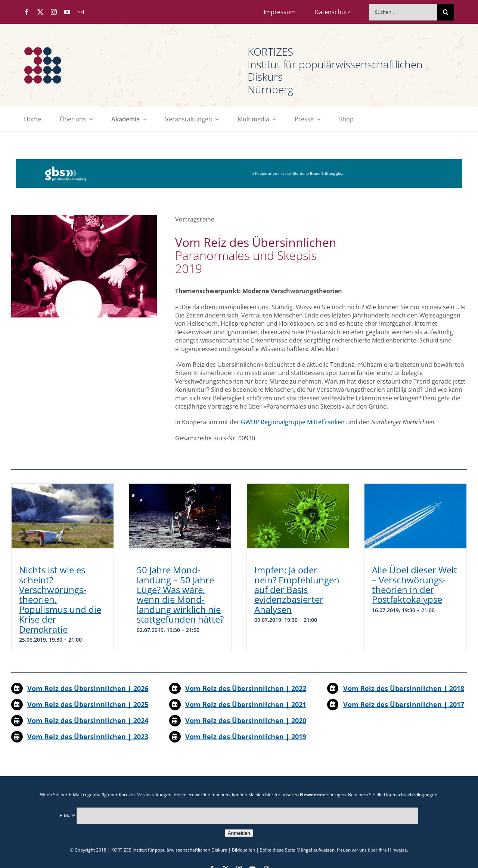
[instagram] (54, 12)
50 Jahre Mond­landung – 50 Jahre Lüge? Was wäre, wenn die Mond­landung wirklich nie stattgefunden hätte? (180, 594)
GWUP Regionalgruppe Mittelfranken (294, 422)
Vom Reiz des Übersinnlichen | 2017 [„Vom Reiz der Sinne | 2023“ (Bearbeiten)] (404, 704)
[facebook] (27, 12)
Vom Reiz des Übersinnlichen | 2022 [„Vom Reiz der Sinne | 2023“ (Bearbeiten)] (246, 688)
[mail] (81, 12)
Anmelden (239, 833)
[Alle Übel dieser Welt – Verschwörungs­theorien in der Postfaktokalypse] (415, 516)
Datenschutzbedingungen (411, 795)
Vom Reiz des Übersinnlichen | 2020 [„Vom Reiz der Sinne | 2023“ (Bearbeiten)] (246, 720)
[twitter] (40, 12)
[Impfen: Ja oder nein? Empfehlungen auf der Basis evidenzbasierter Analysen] (298, 516)
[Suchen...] (403, 12)
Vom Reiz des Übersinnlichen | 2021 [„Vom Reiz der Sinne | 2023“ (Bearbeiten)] (246, 704)
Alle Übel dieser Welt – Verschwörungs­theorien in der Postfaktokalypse (415, 585)
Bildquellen (243, 850)
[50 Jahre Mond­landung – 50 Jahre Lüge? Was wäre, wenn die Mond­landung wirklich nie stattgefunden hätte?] (180, 516)
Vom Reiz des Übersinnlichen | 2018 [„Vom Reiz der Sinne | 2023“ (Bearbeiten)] (404, 688)
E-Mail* (68, 816)
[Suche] (446, 12)
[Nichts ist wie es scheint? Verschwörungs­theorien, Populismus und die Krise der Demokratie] (63, 516)
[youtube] (67, 12)
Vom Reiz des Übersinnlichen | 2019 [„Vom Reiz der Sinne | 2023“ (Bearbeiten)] (246, 737)
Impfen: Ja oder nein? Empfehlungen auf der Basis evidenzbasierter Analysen (297, 590)
